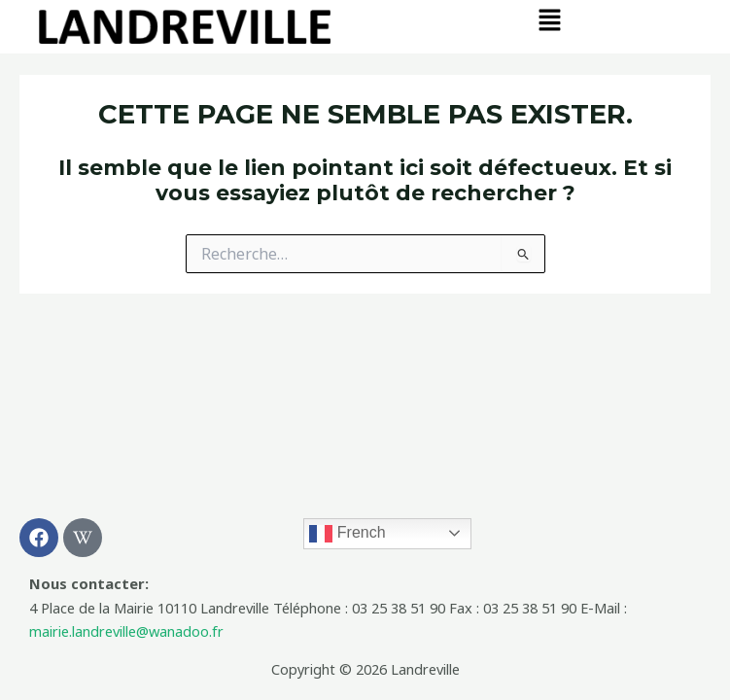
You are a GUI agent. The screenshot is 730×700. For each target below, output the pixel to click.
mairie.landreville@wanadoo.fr (126, 631)
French (347, 534)
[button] (550, 20)
